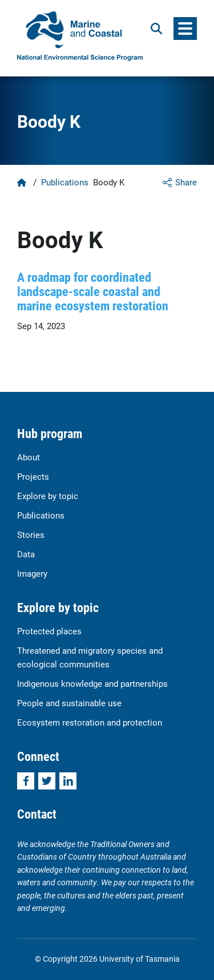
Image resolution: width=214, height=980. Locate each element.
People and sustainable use (69, 703)
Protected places (49, 631)
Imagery (32, 573)
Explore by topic (48, 496)
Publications (65, 182)
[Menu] (185, 29)
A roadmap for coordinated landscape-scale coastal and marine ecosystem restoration (93, 291)
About (29, 457)
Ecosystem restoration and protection (90, 722)
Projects (33, 476)
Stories (31, 534)
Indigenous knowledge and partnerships (92, 683)
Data (26, 554)
